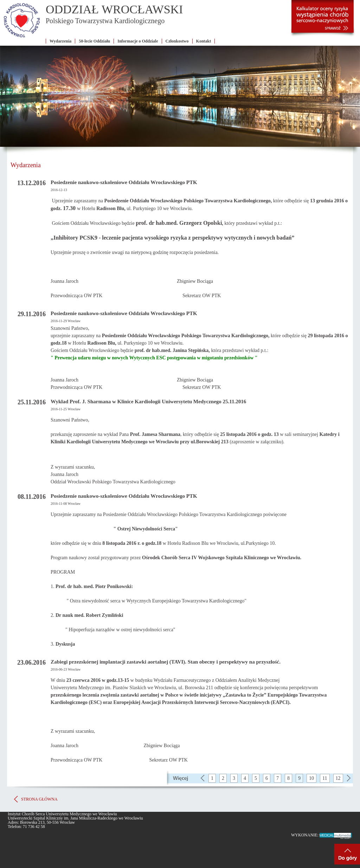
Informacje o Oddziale (138, 41)
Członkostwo (177, 41)
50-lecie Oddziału (94, 41)
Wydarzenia (60, 41)
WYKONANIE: (322, 835)
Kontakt (204, 41)
